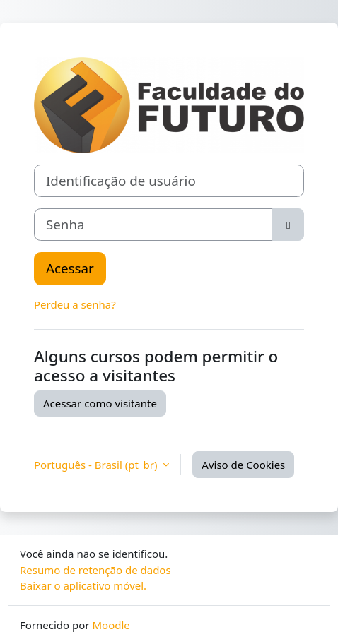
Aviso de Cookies (243, 465)
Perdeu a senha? (75, 304)
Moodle (111, 625)
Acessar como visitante (100, 403)
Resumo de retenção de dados (95, 570)
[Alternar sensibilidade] (288, 225)
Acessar (70, 268)
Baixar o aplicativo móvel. (83, 585)
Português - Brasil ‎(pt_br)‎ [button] (97, 465)
